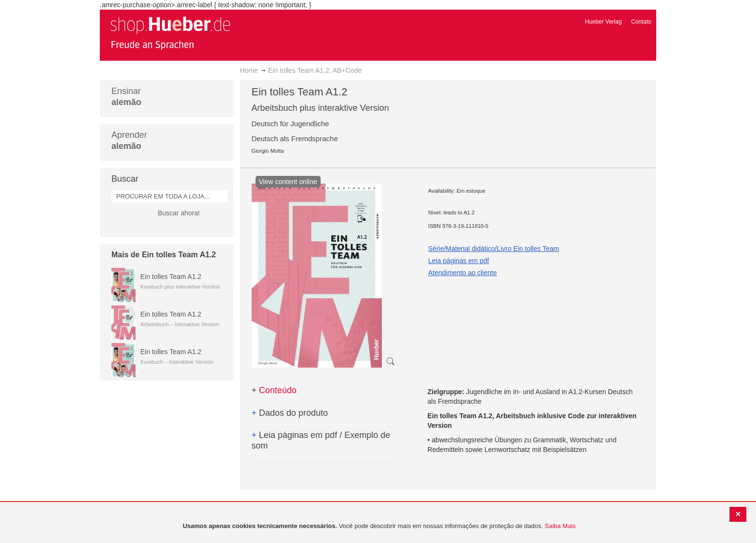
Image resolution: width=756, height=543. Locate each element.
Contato (641, 22)
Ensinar (126, 97)
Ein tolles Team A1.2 (171, 277)
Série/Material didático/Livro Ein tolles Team (493, 249)
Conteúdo (274, 390)
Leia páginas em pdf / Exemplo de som (321, 440)
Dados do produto (290, 413)
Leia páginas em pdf (459, 261)
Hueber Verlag (603, 22)
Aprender (129, 140)
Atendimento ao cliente (462, 273)
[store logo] (170, 33)
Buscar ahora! (179, 213)
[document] (379, 526)
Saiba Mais (560, 526)
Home (249, 70)
